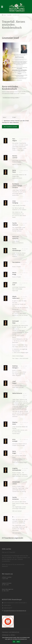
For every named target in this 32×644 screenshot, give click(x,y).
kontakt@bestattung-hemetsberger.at (15, 611)
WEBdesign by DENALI (9, 635)
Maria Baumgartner (8, 589)
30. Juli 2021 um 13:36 (26, 186)
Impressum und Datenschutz (11, 632)
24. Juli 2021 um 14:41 (25, 395)
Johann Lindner (7, 577)
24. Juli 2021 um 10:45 (19, 517)
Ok (14, 642)
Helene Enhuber (7, 583)
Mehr (18, 642)
